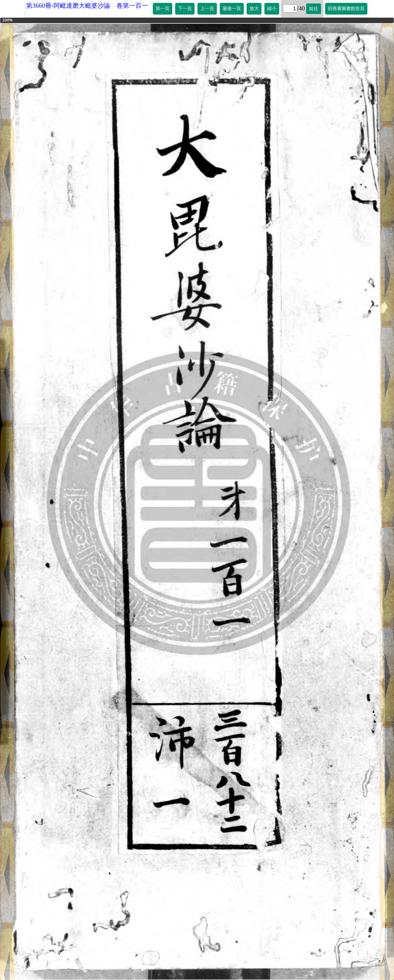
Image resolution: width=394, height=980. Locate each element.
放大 (254, 8)
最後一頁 (232, 8)
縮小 (272, 8)
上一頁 (207, 8)
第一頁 (163, 8)
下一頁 (185, 8)
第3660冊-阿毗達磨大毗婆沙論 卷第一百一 (87, 6)
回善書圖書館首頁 (346, 8)
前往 (314, 9)
